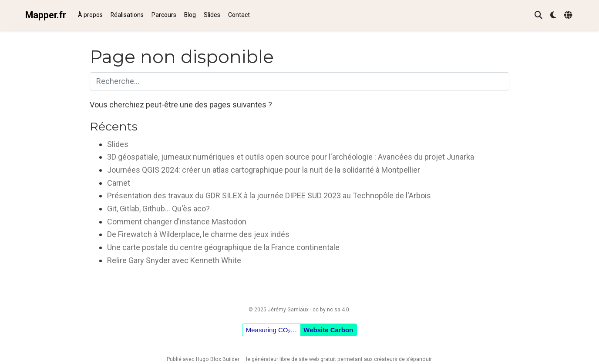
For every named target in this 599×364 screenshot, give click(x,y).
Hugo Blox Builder (218, 359)
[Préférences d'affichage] (553, 15)
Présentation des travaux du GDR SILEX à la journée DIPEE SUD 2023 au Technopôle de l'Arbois (269, 195)
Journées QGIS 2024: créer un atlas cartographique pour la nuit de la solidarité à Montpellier (264, 170)
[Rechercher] (538, 15)
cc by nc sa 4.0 (331, 310)
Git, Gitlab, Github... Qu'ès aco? (158, 209)
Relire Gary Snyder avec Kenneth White (174, 260)
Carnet (119, 183)
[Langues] (569, 15)
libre (285, 359)
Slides (118, 144)
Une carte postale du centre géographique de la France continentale (223, 247)
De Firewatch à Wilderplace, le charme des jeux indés (198, 234)
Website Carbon (328, 330)
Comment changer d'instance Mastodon (177, 222)
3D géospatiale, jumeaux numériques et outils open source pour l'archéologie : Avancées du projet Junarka (291, 157)
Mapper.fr (46, 15)
